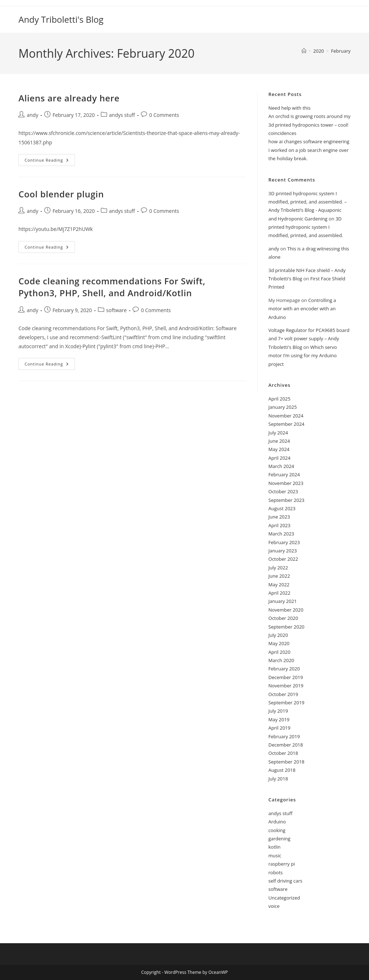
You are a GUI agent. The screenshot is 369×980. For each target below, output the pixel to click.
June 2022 (279, 576)
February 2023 (284, 542)
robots (276, 872)
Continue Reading (50, 161)
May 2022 (279, 585)
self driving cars (285, 881)
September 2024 (286, 424)
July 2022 (278, 568)
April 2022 (279, 593)
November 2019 (286, 686)
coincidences (283, 133)
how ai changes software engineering (309, 141)
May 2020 (279, 643)
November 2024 (286, 416)
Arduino (277, 822)
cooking (277, 830)
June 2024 (279, 441)
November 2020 (286, 610)
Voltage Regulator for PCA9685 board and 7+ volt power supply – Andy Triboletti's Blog (309, 339)
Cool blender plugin (61, 194)
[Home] (304, 51)
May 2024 (279, 449)
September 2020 (286, 627)
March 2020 (281, 660)
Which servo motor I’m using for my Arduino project (303, 356)
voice (274, 906)
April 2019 (279, 728)
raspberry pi (282, 864)
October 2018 (283, 753)
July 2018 (278, 779)
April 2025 (279, 399)
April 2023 (279, 525)
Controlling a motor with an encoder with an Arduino (302, 309)
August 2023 (282, 508)
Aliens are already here (69, 98)
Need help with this (290, 108)
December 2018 (286, 745)
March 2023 (281, 534)
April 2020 (279, 652)
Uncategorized (284, 898)
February (341, 51)
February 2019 (284, 736)
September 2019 (286, 703)
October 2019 (283, 694)
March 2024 (281, 466)
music (275, 856)
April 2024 (279, 458)
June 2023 (279, 517)
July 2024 (278, 433)
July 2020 (278, 635)
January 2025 (283, 407)
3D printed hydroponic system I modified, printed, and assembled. (306, 227)
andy (32, 115)
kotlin (275, 847)
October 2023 (283, 491)
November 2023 (286, 483)
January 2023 (283, 551)
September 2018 (286, 762)
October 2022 (283, 559)
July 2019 (278, 711)
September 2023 (286, 500)
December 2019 (286, 677)
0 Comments (164, 115)
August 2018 (282, 770)
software (117, 310)
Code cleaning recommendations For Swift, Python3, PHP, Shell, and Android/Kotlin (112, 287)
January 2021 (283, 601)
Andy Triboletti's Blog (61, 19)
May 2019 (279, 719)
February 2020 (284, 669)
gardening (279, 839)
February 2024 (284, 474)
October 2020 (283, 618)
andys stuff (122, 115)
